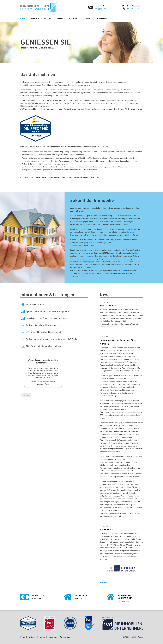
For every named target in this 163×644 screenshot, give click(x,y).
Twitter (26, 395)
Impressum (52, 637)
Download (73, 18)
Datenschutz (65, 637)
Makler (60, 18)
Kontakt (87, 18)
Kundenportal (103, 18)
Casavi (89, 256)
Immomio (124, 270)
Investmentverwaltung (41, 18)
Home (23, 18)
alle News (104, 582)
